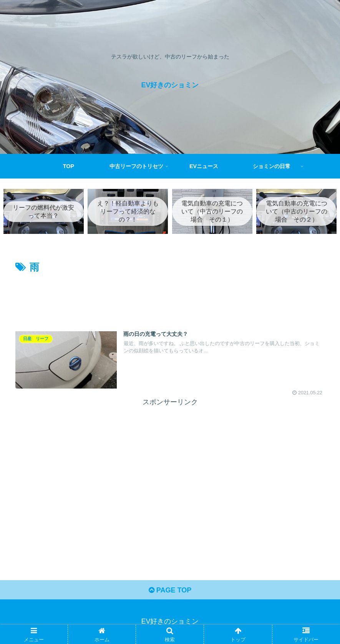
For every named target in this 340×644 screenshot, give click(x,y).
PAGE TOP (170, 590)
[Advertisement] (170, 297)
